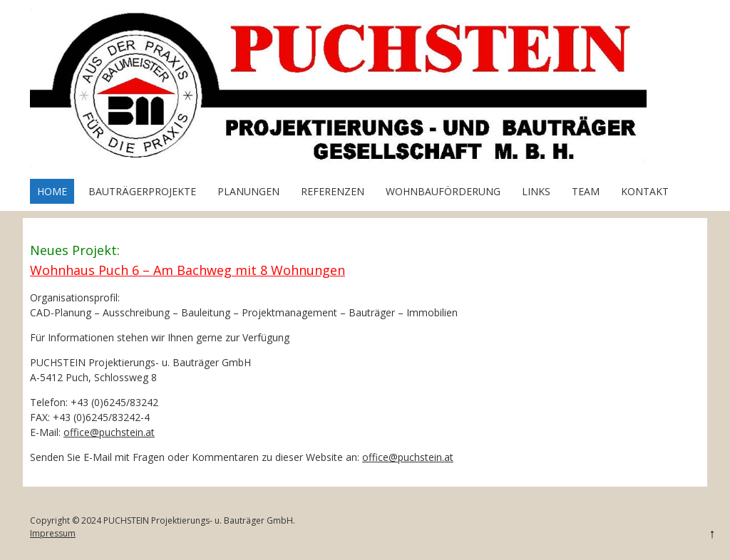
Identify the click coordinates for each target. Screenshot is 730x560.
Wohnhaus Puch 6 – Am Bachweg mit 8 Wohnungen (187, 270)
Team (586, 191)
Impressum (53, 533)
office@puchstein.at (109, 432)
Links (536, 191)
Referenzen (333, 191)
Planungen (248, 191)
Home (52, 191)
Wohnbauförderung (443, 191)
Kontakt (645, 191)
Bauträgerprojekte (142, 191)
